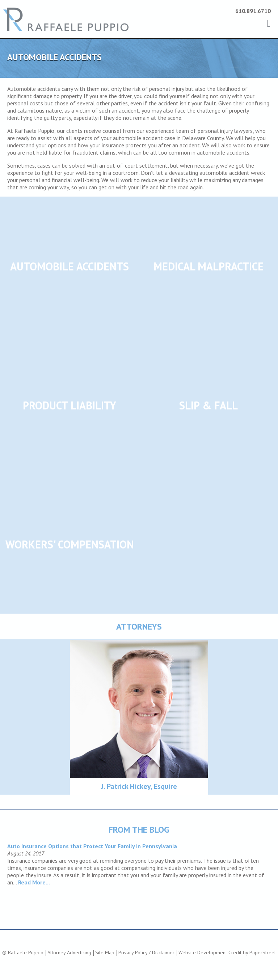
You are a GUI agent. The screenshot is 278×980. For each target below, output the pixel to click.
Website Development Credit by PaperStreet (227, 952)
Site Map (105, 952)
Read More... (34, 882)
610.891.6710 (253, 11)
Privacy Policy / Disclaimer (146, 952)
